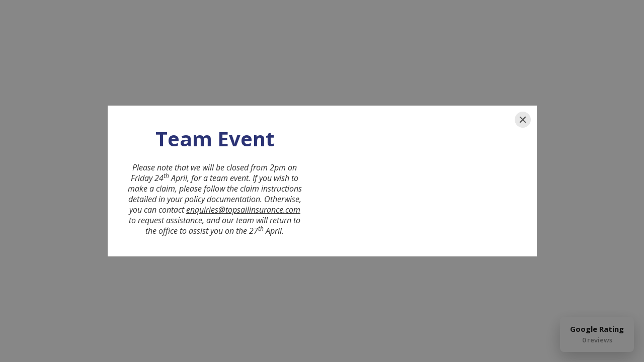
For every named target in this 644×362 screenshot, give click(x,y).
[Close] (523, 120)
